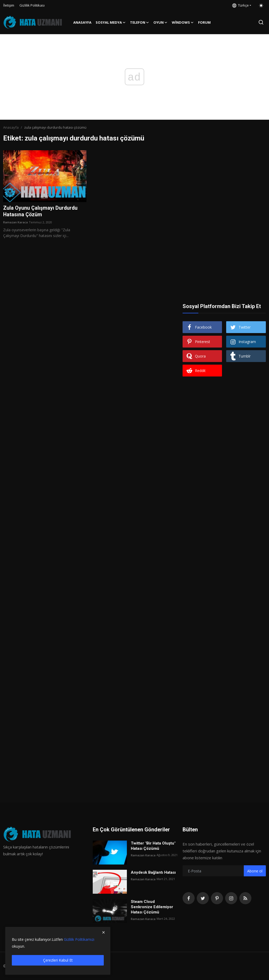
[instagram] (231, 898)
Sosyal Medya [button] (111, 22)
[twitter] (203, 898)
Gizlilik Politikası (32, 5)
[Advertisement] (224, 183)
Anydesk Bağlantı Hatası (153, 872)
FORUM (204, 22)
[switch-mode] (261, 6)
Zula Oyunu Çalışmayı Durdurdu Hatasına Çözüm (41, 212)
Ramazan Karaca (15, 222)
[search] (261, 22)
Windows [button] (183, 22)
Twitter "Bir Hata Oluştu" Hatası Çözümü (153, 846)
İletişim (9, 5)
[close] (104, 932)
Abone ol (255, 871)
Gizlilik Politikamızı (79, 939)
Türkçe (240, 5)
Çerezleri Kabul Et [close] (58, 960)
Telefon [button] (140, 22)
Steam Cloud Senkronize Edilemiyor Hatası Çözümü (152, 907)
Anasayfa (82, 22)
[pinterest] (217, 898)
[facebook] (189, 898)
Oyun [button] (161, 22)
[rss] (245, 898)
